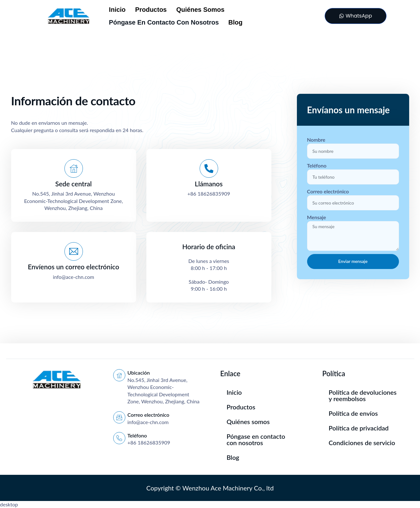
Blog (235, 22)
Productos (151, 10)
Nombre (316, 140)
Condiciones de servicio (362, 443)
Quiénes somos (200, 10)
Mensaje (317, 217)
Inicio (117, 10)
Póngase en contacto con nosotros (164, 22)
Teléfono (317, 165)
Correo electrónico (328, 191)
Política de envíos (353, 413)
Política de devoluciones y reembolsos (363, 395)
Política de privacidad (359, 428)
